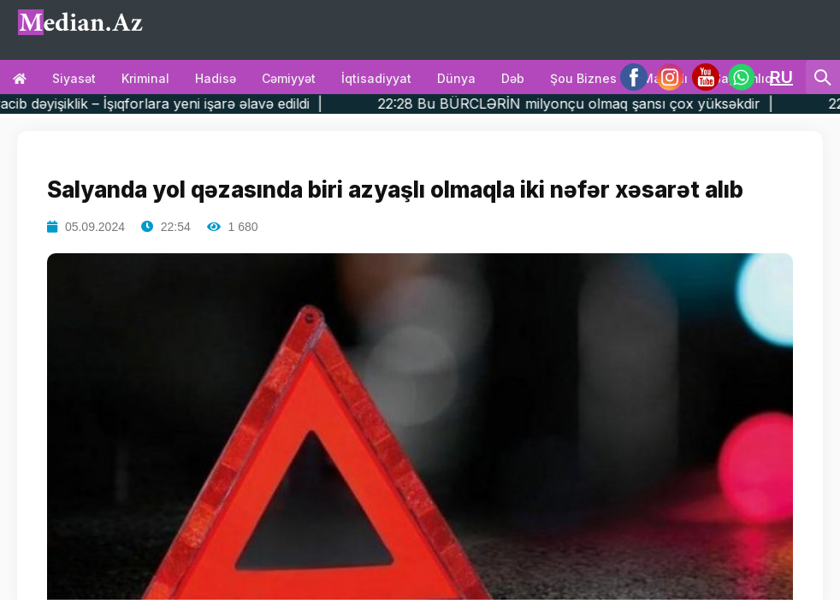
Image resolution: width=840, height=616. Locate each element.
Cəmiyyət (289, 78)
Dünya (456, 78)
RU (781, 77)
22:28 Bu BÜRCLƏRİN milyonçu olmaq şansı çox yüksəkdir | (604, 104)
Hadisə (216, 78)
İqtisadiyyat (376, 78)
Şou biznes (583, 78)
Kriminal (145, 78)
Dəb (513, 78)
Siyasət (74, 78)
